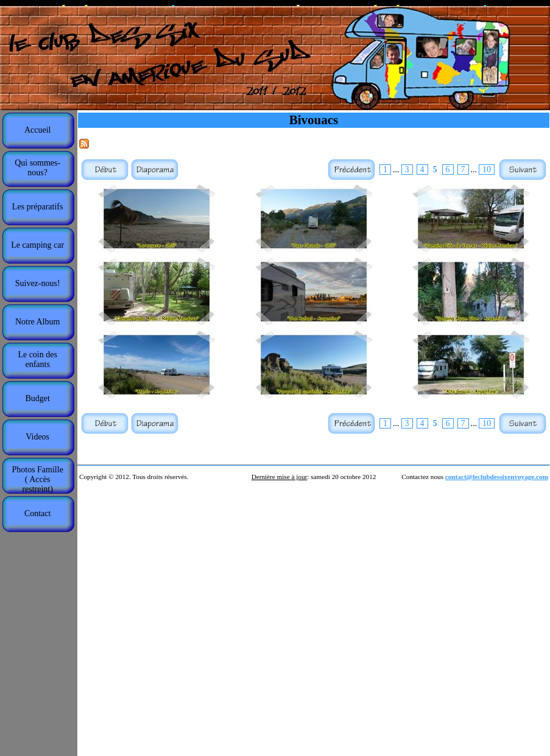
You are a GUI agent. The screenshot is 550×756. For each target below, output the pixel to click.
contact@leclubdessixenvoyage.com (497, 477)
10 (487, 170)
